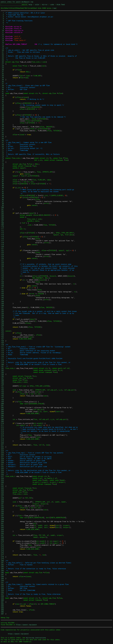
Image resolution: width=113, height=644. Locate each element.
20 (2, 50)
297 (2, 594)
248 (2, 498)
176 (2, 356)
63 (2, 135)
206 (2, 415)
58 (2, 125)
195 (2, 394)
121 (2, 248)
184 (2, 372)
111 (2, 229)
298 (2, 596)
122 (2, 250)
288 (2, 576)
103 (2, 213)
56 (2, 121)
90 (2, 188)
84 (2, 176)
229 (2, 461)
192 (2, 388)
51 (2, 111)
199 (2, 402)
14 (2, 38)
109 (2, 225)
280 (2, 561)
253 (2, 508)
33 (2, 76)
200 (2, 404)
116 (2, 239)
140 (2, 286)
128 (2, 262)
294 (2, 588)
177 (2, 358)
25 (2, 60)
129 (2, 264)
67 (2, 142)
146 (2, 298)
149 (2, 303)
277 (2, 555)
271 (2, 543)
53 (2, 115)
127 (2, 260)
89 (2, 186)
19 (2, 48)
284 (2, 569)
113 (2, 233)
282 (2, 565)
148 (2, 301)
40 (2, 89)
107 (2, 221)
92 (2, 191)
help (30, 4)
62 (2, 133)
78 (2, 164)
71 (2, 150)
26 (2, 62)
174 (2, 353)
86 (2, 180)
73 (2, 154)
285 (2, 571)
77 (2, 162)
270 (2, 541)
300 (2, 600)
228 (2, 459)
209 (2, 421)
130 (2, 266)
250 (2, 502)
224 (2, 451)
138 (2, 282)
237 (2, 476)
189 (2, 382)
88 (2, 184)
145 (2, 296)
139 (2, 284)
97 (2, 201)
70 (2, 148)
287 (2, 574)
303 (2, 606)
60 (2, 129)
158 (2, 321)
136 (2, 278)
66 (2, 140)
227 (2, 457)
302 (2, 604)
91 (2, 190)
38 (2, 85)
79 (2, 166)
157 (2, 319)
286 (2, 573)
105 (2, 217)
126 (2, 258)
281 (2, 563)
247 (2, 496)
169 (2, 343)
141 (2, 288)
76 (2, 160)
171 (2, 347)
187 (2, 378)
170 (2, 345)
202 (2, 408)
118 (2, 243)
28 (2, 66)
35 (2, 80)
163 (2, 331)
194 (2, 392)
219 (2, 441)
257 (2, 516)
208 (2, 419)
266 (2, 533)
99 (2, 205)
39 (2, 87)
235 (2, 472)
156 (2, 317)
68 (2, 144)
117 (2, 241)
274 (2, 549)
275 (2, 551)
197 (2, 398)
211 (2, 425)
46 (2, 101)
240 (2, 482)
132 (2, 270)
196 (2, 396)
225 (2, 453)
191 (2, 386)
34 (2, 78)
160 (2, 325)
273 (2, 547)
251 (2, 504)
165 (2, 335)
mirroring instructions (36, 638)
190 (2, 384)
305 (2, 610)
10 (2, 30)
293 (2, 586)
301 (2, 602)
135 (2, 276)
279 (2, 559)
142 (2, 290)
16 (2, 42)
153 (2, 311)
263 (2, 527)
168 (2, 341)
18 (2, 46)
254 (2, 510)
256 (2, 514)
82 (2, 172)
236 (2, 474)
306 (2, 612)
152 (2, 309)
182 (2, 368)
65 (2, 138)
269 (2, 539)
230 (2, 463)
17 (2, 44)
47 (2, 103)
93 (2, 193)
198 (2, 400)
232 (2, 466)
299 (2, 598)
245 (2, 492)
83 (2, 174)
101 (2, 209)
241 (2, 484)
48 (2, 105)
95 (2, 197)
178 (2, 360)
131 (2, 268)
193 (2, 390)
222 (2, 447)
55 (2, 119)
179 (2, 362)
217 (2, 437)
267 (2, 535)
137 (2, 280)
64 (2, 136)
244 (2, 490)
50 (2, 109)
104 (2, 215)
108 (2, 223)
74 (2, 156)
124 (2, 254)
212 (2, 427)
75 (2, 158)
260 (2, 521)
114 (2, 235)
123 (2, 252)
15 (2, 40)
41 (2, 91)
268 (2, 537)
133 (2, 272)
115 (2, 237)
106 (2, 219)
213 (2, 429)
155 (2, 315)
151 (2, 307)
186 (2, 376)
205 (2, 413)
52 (2, 113)
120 (2, 246)
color (37, 4)
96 (2, 199)
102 (2, 211)
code (52, 4)
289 (2, 578)
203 (2, 409)
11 (2, 32)
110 (2, 227)
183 (2, 370)
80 (2, 168)
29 (2, 68)
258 (2, 518)
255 (2, 512)
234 (2, 470)
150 (2, 305)
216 (2, 435)
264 (2, 529)
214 (2, 431)
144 (2, 294)
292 (2, 584)
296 (2, 592)
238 (2, 478)
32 (2, 74)
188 (2, 380)
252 (2, 506)
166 (2, 337)
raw (54, 8)
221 (2, 445)
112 (2, 231)
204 (2, 411)
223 (2, 449)
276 (2, 553)
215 (2, 433)
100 (2, 207)
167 (2, 339)
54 (2, 117)
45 (2, 99)
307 (2, 614)
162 (2, 329)
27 (2, 64)
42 (2, 93)
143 (2, 292)
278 (2, 557)
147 (2, 300)
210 (2, 423)
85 (2, 178)
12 (2, 34)
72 (2, 152)
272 (2, 545)
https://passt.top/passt (26, 625)
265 (2, 531)
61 (2, 131)
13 (2, 36)
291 (2, 582)
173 (2, 351)
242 (2, 486)
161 (2, 327)
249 (2, 500)
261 (2, 523)
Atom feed (61, 4)
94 (2, 195)
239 (2, 480)
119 (2, 245)
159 (2, 323)
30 (2, 70)
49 (2, 107)
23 (2, 56)
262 (2, 525)
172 (2, 349)
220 (2, 443)
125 (2, 256)
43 (2, 95)
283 (2, 567)
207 (2, 417)
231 (2, 464)
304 (2, 608)
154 (2, 313)
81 (2, 170)
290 (2, 580)
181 (2, 366)
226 (2, 455)
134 (2, 274)
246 (2, 494)
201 (2, 406)
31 (2, 72)
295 (2, 590)
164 (2, 333)
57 (2, 123)
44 (2, 97)
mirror (45, 4)
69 (2, 146)
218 (2, 439)
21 (2, 52)
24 (2, 58)
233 (2, 468)
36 (2, 82)
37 (2, 83)
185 (2, 374)
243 (2, 488)
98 (2, 203)
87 (2, 182)
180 (2, 364)
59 (2, 127)
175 (2, 354)
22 (2, 54)
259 (2, 519)
